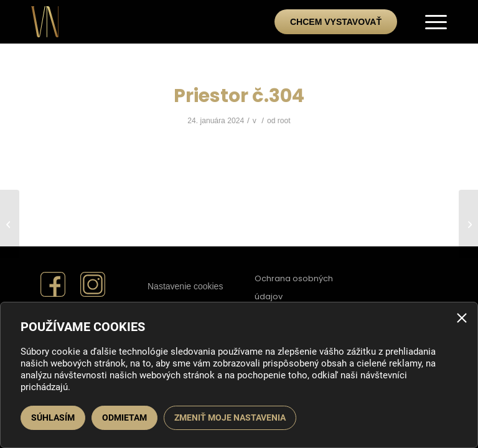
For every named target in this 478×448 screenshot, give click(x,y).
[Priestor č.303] (468, 224)
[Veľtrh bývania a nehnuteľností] (45, 19)
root (284, 121)
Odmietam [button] (124, 418)
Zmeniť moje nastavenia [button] (230, 418)
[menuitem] (430, 22)
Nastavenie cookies (185, 286)
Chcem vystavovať (336, 22)
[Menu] (430, 22)
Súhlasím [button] (53, 418)
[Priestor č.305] (10, 224)
